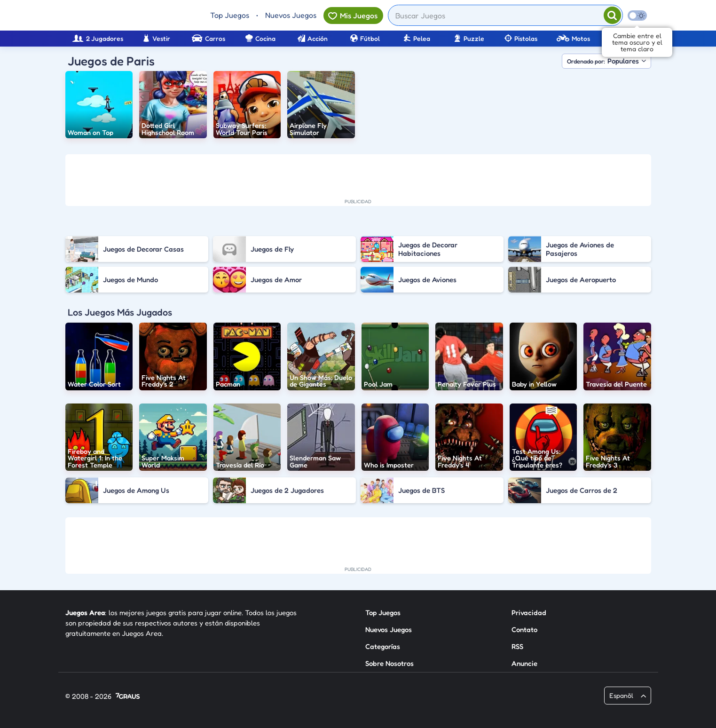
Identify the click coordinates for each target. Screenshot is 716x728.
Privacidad (529, 613)
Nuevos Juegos (291, 15)
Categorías (383, 646)
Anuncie (524, 663)
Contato (524, 629)
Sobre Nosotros (389, 663)
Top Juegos (230, 15)
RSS (517, 646)
